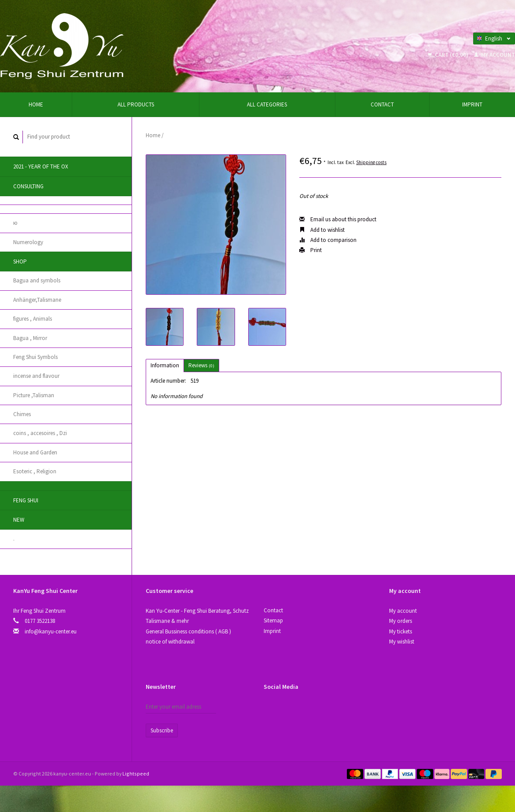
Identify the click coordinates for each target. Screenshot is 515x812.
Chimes (22, 414)
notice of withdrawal (170, 642)
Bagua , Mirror (30, 338)
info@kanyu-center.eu (51, 631)
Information (165, 365)
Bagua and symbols (37, 280)
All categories (267, 104)
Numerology (28, 242)
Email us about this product (338, 219)
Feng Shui (26, 500)
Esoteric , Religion (35, 471)
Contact (382, 104)
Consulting (28, 186)
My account (495, 55)
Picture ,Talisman (34, 395)
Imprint (472, 104)
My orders (401, 621)
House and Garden (35, 452)
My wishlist (402, 642)
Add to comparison (328, 240)
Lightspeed (136, 774)
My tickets (401, 631)
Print (311, 250)
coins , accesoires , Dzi (40, 433)
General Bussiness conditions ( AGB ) (188, 631)
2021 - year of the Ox (41, 166)
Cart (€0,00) (449, 55)
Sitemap (273, 620)
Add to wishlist (322, 230)
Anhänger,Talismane (37, 300)
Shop (20, 262)
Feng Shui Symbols (35, 357)
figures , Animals (33, 319)
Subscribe (162, 730)
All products (136, 104)
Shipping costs (371, 162)
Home (36, 104)
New (19, 520)
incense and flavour (36, 376)
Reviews (201, 365)
